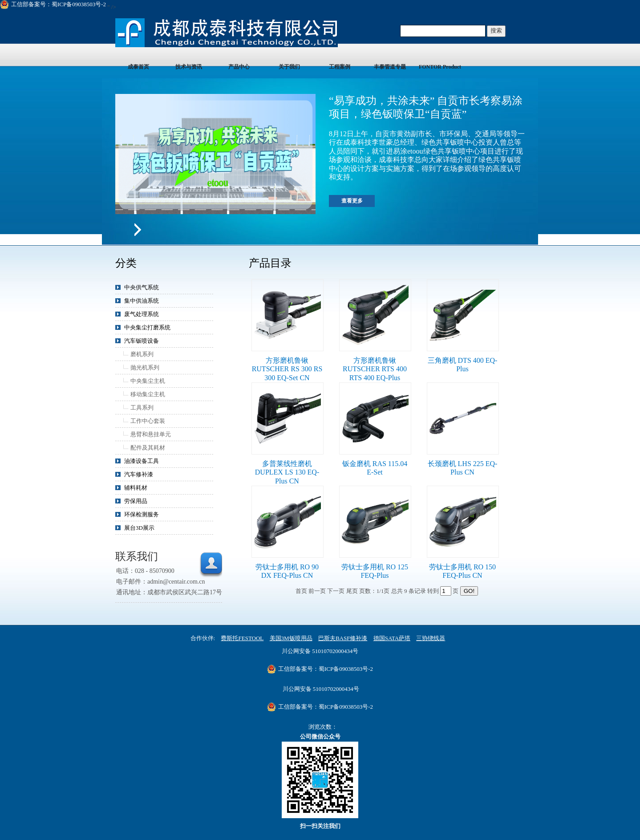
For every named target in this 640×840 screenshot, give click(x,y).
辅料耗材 (136, 488)
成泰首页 (138, 67)
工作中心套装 (148, 421)
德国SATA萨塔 (392, 638)
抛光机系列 (145, 367)
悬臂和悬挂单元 (151, 434)
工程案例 (340, 67)
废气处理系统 (142, 314)
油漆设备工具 (142, 461)
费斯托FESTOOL (242, 638)
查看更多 (352, 201)
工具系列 (142, 408)
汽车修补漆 (139, 474)
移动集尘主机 (148, 394)
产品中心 (239, 67)
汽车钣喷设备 (142, 341)
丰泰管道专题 (390, 67)
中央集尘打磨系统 (147, 327)
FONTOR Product (440, 67)
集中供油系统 (142, 301)
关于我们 (289, 67)
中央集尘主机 (148, 381)
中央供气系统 (142, 287)
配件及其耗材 (148, 448)
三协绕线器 (431, 638)
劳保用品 (136, 501)
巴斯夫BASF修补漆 (343, 638)
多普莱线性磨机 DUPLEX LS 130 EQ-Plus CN (287, 472)
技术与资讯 (189, 67)
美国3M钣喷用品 (291, 638)
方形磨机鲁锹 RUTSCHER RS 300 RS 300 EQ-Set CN (287, 369)
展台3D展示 (139, 528)
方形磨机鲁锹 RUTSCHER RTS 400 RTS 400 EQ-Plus (375, 369)
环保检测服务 (142, 514)
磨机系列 (142, 354)
